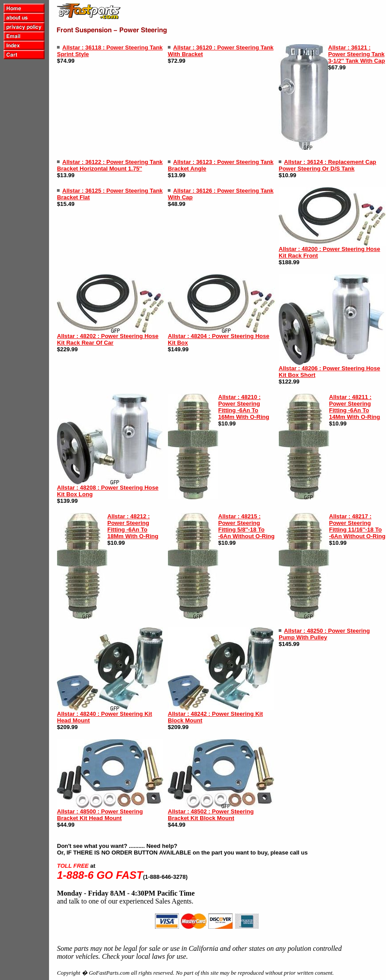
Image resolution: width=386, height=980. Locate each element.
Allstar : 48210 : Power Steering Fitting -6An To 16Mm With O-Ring (244, 407)
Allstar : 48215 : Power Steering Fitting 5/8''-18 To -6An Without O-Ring (246, 526)
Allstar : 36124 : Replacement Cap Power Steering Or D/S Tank (327, 165)
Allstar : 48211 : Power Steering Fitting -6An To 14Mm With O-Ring (354, 407)
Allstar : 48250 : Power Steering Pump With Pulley (324, 634)
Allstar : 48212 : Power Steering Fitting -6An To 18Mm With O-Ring (133, 526)
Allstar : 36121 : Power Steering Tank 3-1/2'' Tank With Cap (357, 54)
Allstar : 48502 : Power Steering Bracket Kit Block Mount (211, 815)
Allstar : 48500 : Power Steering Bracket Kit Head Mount (100, 815)
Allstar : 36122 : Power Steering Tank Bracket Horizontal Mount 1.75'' (110, 165)
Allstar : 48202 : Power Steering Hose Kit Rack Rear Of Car (108, 339)
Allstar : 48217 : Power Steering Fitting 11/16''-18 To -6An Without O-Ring (357, 526)
